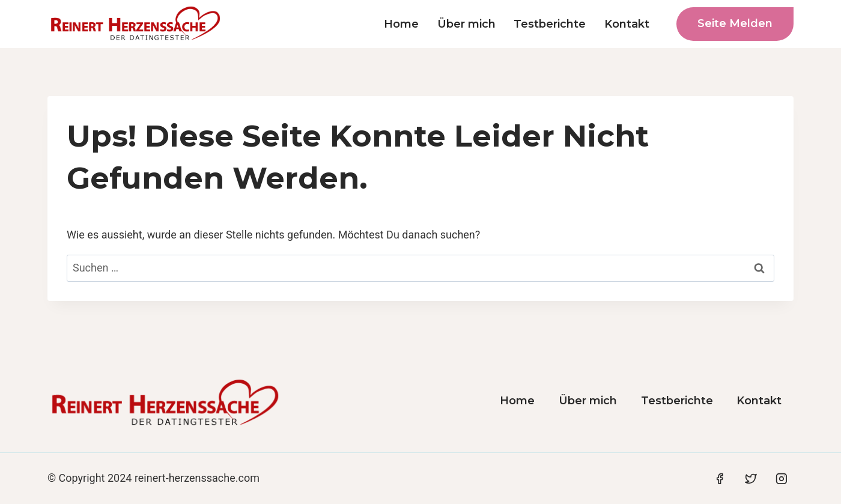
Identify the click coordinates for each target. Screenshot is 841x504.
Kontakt (627, 24)
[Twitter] (751, 479)
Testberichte (550, 24)
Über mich (466, 24)
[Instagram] (782, 479)
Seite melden (735, 23)
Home (401, 24)
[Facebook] (720, 479)
